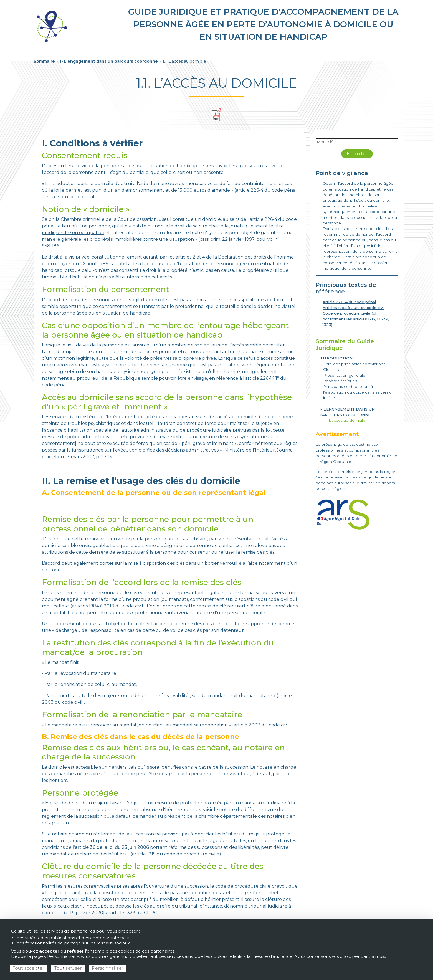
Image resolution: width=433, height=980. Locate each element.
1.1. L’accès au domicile (344, 420)
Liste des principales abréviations (354, 364)
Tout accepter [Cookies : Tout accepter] (29, 968)
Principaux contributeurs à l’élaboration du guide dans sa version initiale (359, 392)
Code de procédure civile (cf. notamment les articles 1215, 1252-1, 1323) (356, 319)
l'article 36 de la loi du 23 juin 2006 (111, 847)
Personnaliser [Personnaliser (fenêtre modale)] (108, 968)
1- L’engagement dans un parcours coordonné (109, 61)
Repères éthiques (340, 381)
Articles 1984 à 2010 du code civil (354, 308)
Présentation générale (344, 375)
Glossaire (332, 369)
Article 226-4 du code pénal (349, 302)
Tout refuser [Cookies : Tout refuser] (68, 968)
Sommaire (44, 61)
